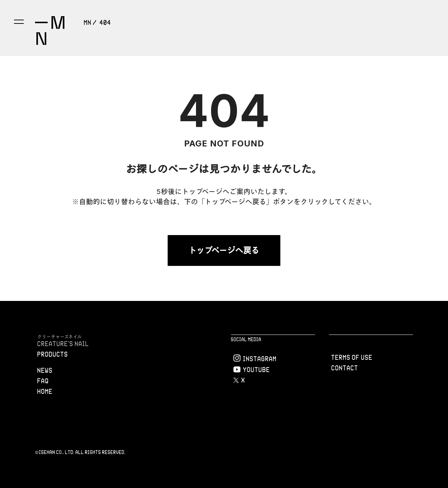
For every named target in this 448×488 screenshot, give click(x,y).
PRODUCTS (53, 354)
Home (45, 391)
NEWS (45, 370)
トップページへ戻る (224, 250)
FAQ (43, 381)
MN (88, 22)
